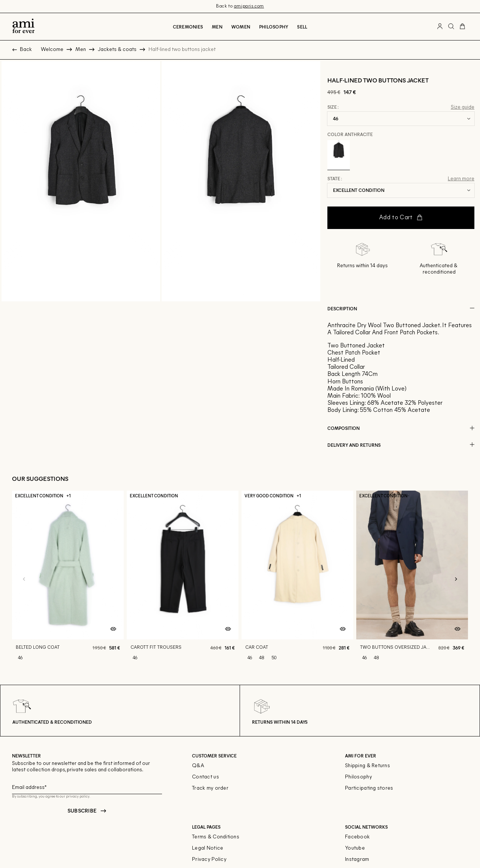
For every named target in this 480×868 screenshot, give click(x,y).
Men (217, 27)
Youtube (355, 848)
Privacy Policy (209, 860)
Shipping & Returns (367, 766)
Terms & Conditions (216, 837)
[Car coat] (297, 579)
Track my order (210, 788)
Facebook (357, 837)
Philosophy (274, 27)
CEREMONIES (188, 27)
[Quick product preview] (113, 629)
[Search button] (451, 27)
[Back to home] (23, 27)
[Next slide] (456, 579)
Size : (333, 107)
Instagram (357, 860)
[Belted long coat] (68, 579)
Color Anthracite (350, 134)
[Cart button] (462, 27)
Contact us (205, 777)
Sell (302, 27)
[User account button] (440, 27)
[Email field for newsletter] (87, 786)
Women (241, 27)
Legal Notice (208, 848)
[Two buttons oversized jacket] (412, 579)
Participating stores (369, 788)
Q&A (198, 766)
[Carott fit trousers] (183, 579)
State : (335, 179)
